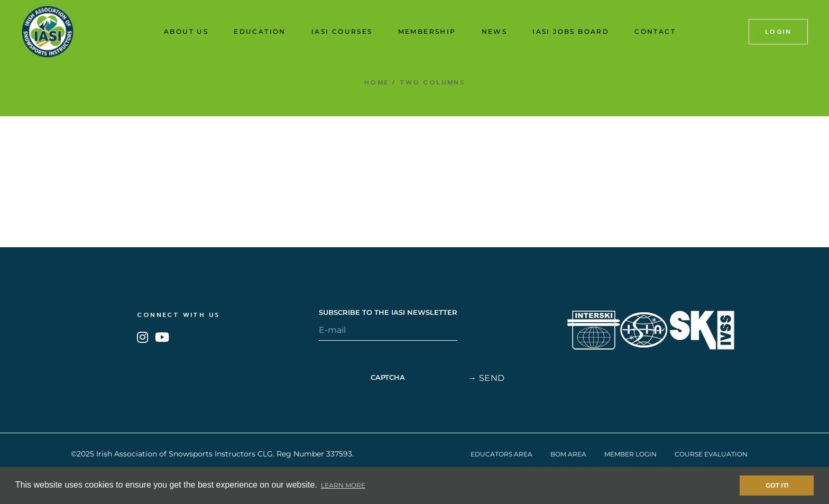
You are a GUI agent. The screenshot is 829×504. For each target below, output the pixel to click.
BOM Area (568, 454)
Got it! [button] (777, 485)
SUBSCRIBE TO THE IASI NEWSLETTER (388, 312)
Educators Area (501, 454)
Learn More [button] (343, 485)
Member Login (630, 454)
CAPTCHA (388, 377)
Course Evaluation (711, 454)
